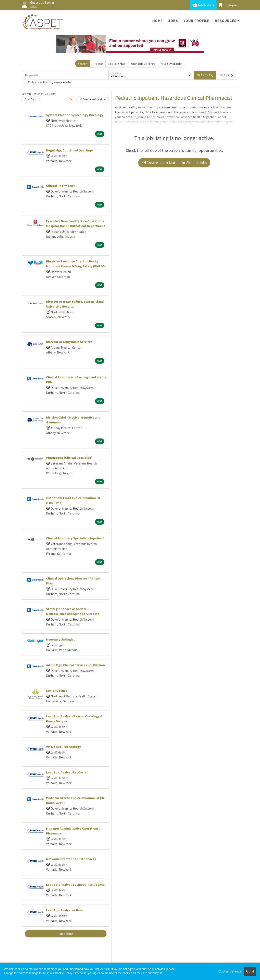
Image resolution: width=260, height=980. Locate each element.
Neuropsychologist (60, 639)
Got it (250, 971)
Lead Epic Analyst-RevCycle (66, 772)
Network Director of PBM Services (71, 859)
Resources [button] (226, 21)
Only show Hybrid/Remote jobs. (50, 82)
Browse (98, 64)
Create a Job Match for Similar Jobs (174, 163)
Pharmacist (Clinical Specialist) (69, 458)
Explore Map (117, 64)
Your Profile (197, 21)
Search (82, 64)
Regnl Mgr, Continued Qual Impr (70, 150)
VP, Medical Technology (63, 747)
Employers (228, 5)
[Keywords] (66, 75)
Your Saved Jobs (171, 64)
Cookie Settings (230, 971)
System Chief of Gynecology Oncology (75, 115)
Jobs (173, 21)
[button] (226, 75)
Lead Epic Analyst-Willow (64, 910)
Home (158, 21)
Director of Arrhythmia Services (69, 342)
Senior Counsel (57, 691)
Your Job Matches (143, 64)
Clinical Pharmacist (60, 186)
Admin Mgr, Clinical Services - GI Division (75, 665)
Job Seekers (203, 5)
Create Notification (93, 99)
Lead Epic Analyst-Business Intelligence (75, 884)
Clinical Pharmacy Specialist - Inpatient (75, 538)
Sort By (29, 99)
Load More (66, 934)
